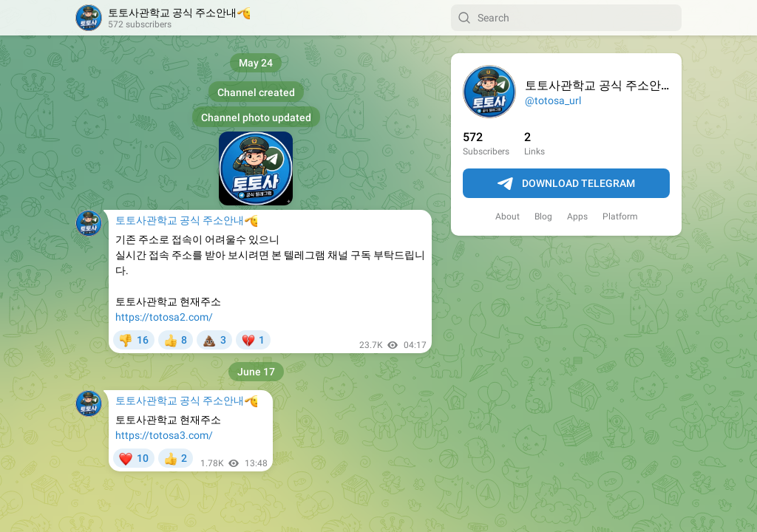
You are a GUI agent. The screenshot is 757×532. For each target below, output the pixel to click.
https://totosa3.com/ (164, 435)
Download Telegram (566, 184)
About (508, 216)
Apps (577, 216)
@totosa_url (553, 100)
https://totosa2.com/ (164, 317)
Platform (620, 216)
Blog (543, 216)
